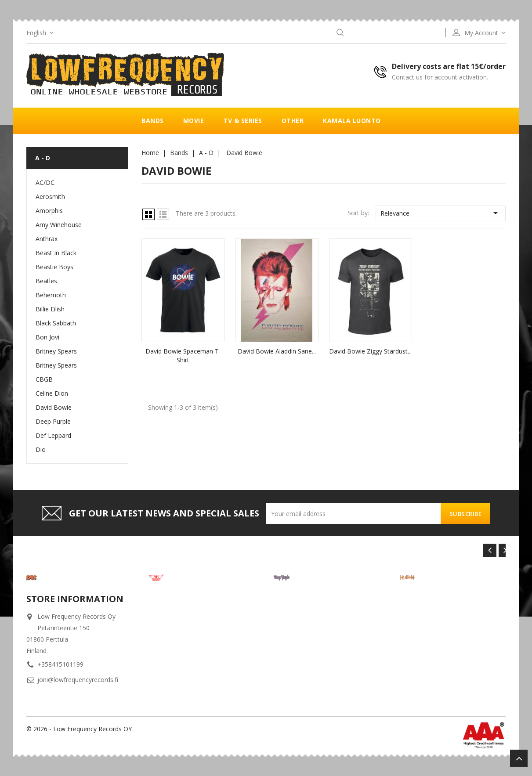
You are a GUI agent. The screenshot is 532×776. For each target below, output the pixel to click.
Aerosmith (50, 197)
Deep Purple (53, 421)
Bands (153, 121)
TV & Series (243, 121)
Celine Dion (52, 393)
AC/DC (45, 182)
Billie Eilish (50, 309)
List (163, 214)
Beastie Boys (54, 267)
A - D (43, 158)
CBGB (44, 379)
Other (293, 121)
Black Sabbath (56, 323)
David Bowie (54, 407)
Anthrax (47, 239)
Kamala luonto (352, 121)
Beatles (46, 281)
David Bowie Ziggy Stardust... (370, 351)
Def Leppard (53, 435)
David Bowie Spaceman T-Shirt (183, 356)
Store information (75, 599)
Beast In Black (56, 253)
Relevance (441, 213)
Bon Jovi (47, 337)
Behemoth (51, 295)
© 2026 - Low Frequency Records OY (79, 729)
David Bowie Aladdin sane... (277, 351)
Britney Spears (56, 351)
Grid (148, 214)
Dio (41, 449)
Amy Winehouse (59, 225)
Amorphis (49, 211)
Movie (194, 121)
